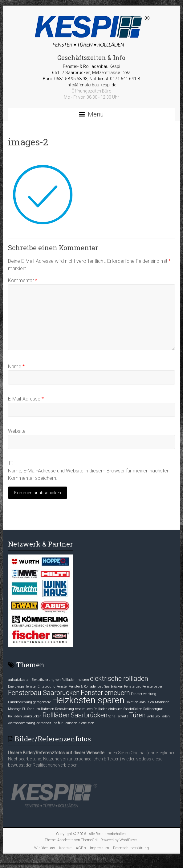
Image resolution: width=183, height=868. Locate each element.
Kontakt (65, 848)
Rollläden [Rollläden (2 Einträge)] (56, 715)
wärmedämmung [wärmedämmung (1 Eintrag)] (22, 723)
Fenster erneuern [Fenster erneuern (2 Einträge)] (105, 693)
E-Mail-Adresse (26, 399)
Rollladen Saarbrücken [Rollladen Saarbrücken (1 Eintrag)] (25, 716)
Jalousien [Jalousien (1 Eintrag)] (147, 702)
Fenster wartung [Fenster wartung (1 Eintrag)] (144, 694)
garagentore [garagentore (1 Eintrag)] (42, 702)
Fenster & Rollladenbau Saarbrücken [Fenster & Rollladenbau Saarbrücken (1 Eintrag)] (96, 687)
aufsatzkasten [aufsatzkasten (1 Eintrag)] (19, 680)
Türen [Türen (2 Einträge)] (137, 715)
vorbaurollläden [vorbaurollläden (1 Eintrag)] (158, 716)
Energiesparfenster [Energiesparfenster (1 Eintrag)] (22, 687)
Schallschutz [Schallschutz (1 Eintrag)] (118, 716)
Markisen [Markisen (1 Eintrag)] (162, 702)
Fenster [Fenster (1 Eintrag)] (62, 687)
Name (16, 367)
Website (17, 431)
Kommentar (23, 280)
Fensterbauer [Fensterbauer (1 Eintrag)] (152, 687)
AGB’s (81, 848)
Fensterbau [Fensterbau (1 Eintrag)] (133, 687)
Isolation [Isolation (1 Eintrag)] (132, 702)
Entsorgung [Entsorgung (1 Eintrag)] (47, 687)
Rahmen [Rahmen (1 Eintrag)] (48, 709)
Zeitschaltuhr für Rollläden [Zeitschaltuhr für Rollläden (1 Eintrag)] (57, 723)
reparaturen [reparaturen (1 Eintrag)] (84, 709)
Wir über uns (45, 848)
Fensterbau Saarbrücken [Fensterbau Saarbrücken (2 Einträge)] (44, 693)
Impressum (100, 848)
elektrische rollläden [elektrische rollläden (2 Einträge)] (119, 679)
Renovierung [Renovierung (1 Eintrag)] (65, 709)
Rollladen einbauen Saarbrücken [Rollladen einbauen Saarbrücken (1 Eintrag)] (118, 709)
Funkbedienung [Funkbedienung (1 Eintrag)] (20, 702)
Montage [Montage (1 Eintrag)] (15, 709)
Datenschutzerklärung (131, 848)
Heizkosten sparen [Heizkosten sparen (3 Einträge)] (88, 700)
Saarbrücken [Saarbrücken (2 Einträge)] (89, 715)
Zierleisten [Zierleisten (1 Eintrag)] (86, 723)
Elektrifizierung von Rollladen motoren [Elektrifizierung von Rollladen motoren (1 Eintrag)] (60, 680)
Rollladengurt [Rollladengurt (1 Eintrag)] (153, 709)
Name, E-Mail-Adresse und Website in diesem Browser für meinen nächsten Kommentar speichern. (89, 474)
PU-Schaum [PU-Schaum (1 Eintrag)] (31, 709)
